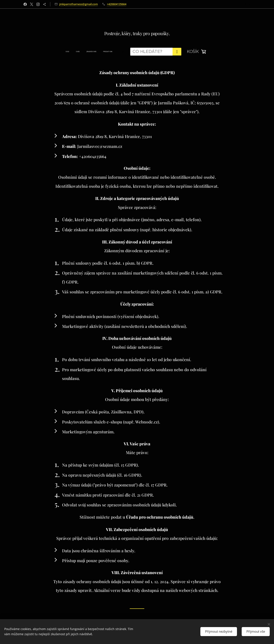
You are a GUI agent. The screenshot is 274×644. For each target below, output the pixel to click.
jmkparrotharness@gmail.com (79, 4)
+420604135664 (117, 4)
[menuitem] (65, 52)
